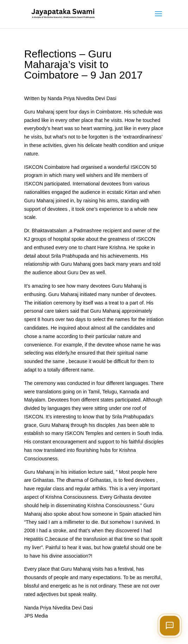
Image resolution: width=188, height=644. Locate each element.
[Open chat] (170, 626)
